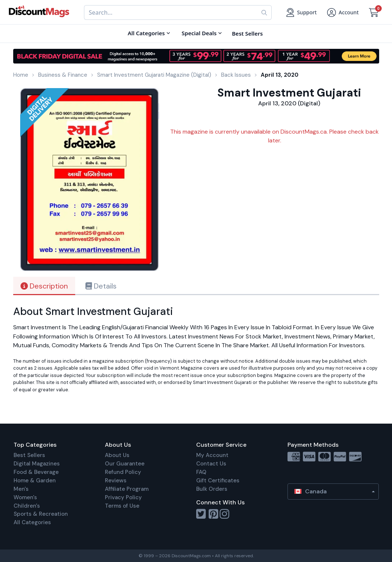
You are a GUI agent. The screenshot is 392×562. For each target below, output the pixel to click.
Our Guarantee (125, 464)
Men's (21, 489)
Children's (27, 506)
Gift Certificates (218, 481)
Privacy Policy (123, 497)
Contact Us (211, 464)
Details (101, 286)
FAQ (201, 472)
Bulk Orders (212, 489)
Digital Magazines (37, 464)
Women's (25, 497)
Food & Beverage (36, 472)
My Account (212, 455)
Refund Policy (123, 472)
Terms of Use (122, 506)
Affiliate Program (127, 489)
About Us (117, 455)
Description (44, 286)
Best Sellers (29, 455)
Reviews (116, 481)
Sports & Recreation (41, 514)
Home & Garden (35, 481)
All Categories (32, 522)
